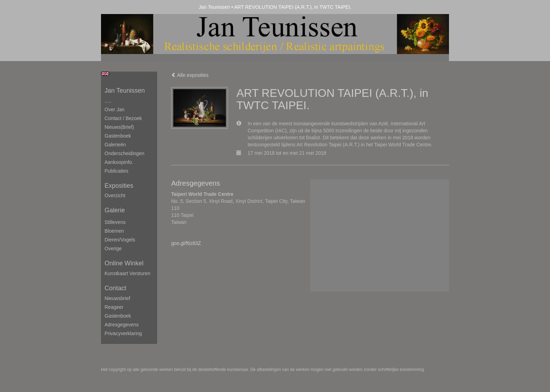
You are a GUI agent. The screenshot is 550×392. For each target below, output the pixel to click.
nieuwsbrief (117, 298)
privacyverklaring (123, 333)
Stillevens (115, 222)
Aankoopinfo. (119, 162)
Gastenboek (118, 136)
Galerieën (115, 145)
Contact (115, 288)
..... (108, 101)
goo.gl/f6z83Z (186, 243)
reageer (114, 307)
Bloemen (114, 231)
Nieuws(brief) (119, 127)
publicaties (116, 171)
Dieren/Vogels (120, 240)
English (105, 74)
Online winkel (124, 263)
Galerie (115, 210)
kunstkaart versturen (128, 273)
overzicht (115, 195)
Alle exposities (190, 75)
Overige (113, 248)
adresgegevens (122, 325)
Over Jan (115, 109)
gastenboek (118, 316)
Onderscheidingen (125, 153)
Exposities (119, 186)
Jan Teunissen (214, 7)
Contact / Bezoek (123, 118)
